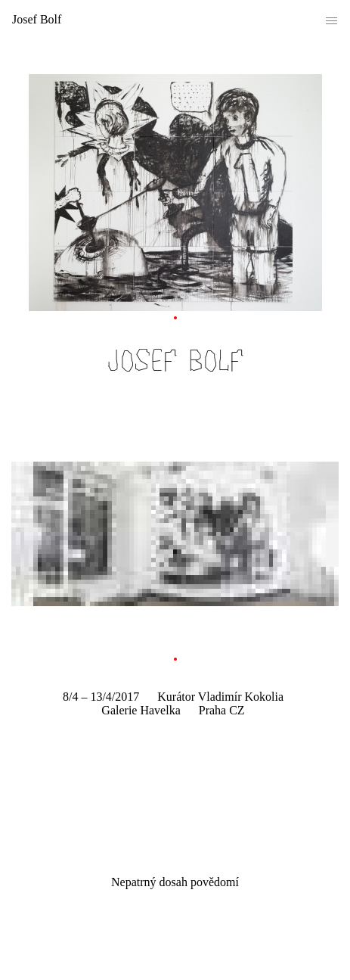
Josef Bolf (37, 19)
